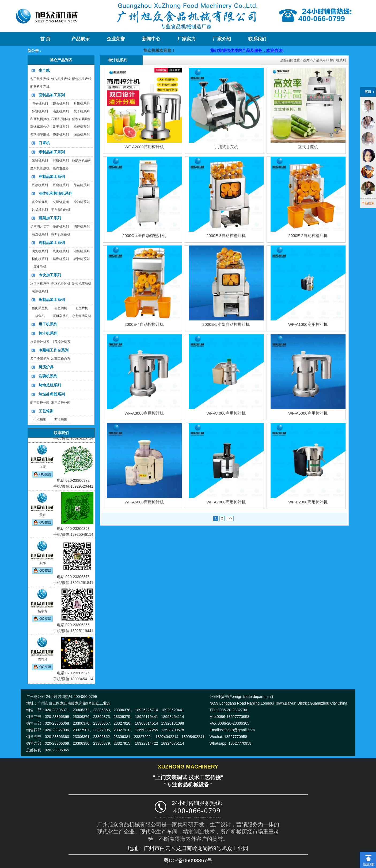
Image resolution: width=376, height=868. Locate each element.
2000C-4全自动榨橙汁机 (144, 236)
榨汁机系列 (48, 333)
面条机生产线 (40, 87)
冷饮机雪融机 (82, 284)
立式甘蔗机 (308, 147)
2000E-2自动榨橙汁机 (308, 236)
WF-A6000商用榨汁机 (144, 502)
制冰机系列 (40, 291)
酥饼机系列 (40, 111)
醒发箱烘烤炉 (82, 119)
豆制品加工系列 (52, 177)
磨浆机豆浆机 (40, 168)
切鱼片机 (82, 308)
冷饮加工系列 (50, 275)
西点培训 (61, 420)
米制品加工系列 (52, 152)
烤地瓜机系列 (50, 385)
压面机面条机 (61, 119)
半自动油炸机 (61, 210)
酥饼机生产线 (82, 79)
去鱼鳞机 (61, 308)
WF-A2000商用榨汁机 (144, 147)
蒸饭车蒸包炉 (40, 127)
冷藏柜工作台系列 (54, 350)
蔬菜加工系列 (50, 218)
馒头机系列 (61, 104)
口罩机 (44, 143)
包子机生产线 (40, 79)
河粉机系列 (61, 160)
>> (230, 518)
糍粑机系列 (82, 127)
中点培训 (40, 420)
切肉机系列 (40, 259)
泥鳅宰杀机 (61, 316)
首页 (306, 60)
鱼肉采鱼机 (40, 308)
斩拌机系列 (82, 259)
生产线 (44, 70)
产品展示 (81, 39)
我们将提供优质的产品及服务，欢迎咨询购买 (269, 50)
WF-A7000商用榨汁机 (226, 502)
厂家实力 (187, 39)
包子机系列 (40, 104)
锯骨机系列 (61, 259)
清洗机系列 (40, 234)
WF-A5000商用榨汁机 (308, 413)
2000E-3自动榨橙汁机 (226, 236)
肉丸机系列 (40, 251)
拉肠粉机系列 (82, 160)
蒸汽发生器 (61, 168)
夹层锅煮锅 (61, 202)
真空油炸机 (40, 202)
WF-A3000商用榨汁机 (144, 413)
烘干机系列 (48, 324)
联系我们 (257, 39)
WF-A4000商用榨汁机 (226, 413)
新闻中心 (151, 39)
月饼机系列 (82, 104)
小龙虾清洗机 (82, 316)
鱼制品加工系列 (52, 300)
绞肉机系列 (61, 251)
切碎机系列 (82, 227)
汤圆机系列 (61, 111)
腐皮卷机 (40, 267)
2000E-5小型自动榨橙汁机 (226, 324)
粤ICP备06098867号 (188, 861)
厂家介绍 (222, 39)
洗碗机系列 (48, 376)
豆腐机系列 (61, 185)
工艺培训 (46, 411)
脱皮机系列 (61, 227)
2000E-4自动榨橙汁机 (144, 324)
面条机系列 (82, 135)
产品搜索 (368, 203)
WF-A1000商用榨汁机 (308, 324)
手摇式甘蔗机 (226, 147)
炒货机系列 (40, 210)
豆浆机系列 (40, 185)
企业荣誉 (116, 39)
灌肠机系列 (82, 251)
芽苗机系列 (82, 185)
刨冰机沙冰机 (61, 284)
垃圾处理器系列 (52, 394)
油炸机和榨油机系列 (55, 193)
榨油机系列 (82, 202)
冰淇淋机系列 (40, 284)
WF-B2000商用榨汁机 (308, 502)
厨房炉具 (46, 367)
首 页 (45, 39)
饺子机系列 (82, 111)
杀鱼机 (40, 316)
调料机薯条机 (61, 234)
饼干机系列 (61, 127)
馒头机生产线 (61, 79)
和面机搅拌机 (40, 119)
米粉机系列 (40, 160)
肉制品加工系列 (52, 243)
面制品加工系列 (52, 95)
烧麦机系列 (61, 135)
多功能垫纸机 (40, 135)
